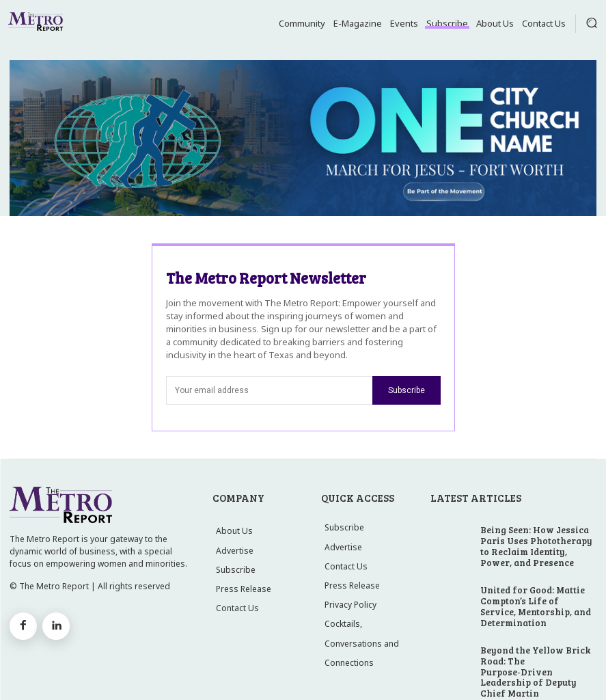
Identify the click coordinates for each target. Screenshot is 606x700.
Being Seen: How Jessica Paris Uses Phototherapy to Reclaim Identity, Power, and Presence (536, 540)
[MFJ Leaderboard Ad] (303, 138)
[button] (592, 23)
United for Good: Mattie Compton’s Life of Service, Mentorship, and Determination (538, 586)
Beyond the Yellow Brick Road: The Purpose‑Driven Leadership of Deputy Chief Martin (536, 637)
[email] (269, 390)
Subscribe (407, 390)
